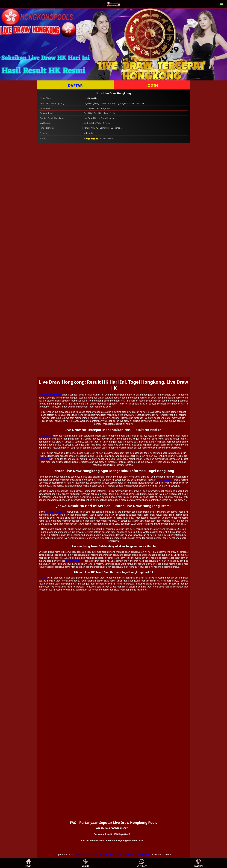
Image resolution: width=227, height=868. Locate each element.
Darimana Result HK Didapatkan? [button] (112, 834)
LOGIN (152, 86)
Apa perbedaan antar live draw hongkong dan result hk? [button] (112, 840)
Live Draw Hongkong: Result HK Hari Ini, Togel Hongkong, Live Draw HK (113, 855)
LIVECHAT (199, 863)
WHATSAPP (142, 863)
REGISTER (85, 863)
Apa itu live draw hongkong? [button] (112, 828)
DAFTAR (75, 86)
